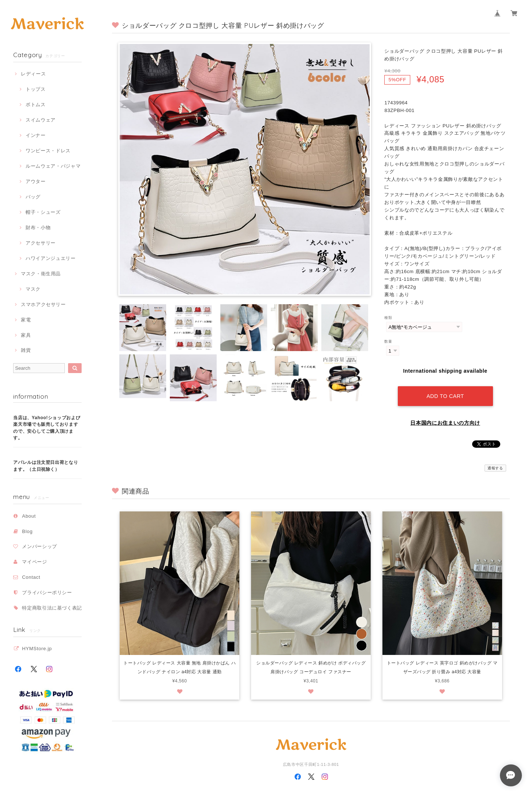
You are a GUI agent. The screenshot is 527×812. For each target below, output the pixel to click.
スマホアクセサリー (43, 304)
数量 (388, 341)
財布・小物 (38, 228)
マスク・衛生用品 (41, 274)
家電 (26, 320)
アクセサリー (41, 243)
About (29, 516)
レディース (33, 74)
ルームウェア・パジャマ (53, 166)
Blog (27, 531)
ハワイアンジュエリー (51, 258)
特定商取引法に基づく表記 (52, 608)
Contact (31, 577)
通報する (495, 468)
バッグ (33, 197)
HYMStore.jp (37, 649)
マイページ (34, 562)
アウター (36, 181)
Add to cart (445, 396)
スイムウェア (41, 120)
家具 (26, 335)
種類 (388, 318)
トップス (36, 89)
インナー (36, 135)
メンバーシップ (40, 546)
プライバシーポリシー (47, 593)
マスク (33, 289)
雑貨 (26, 350)
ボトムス (36, 105)
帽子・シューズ (43, 212)
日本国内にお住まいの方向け (445, 423)
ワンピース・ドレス (48, 151)
